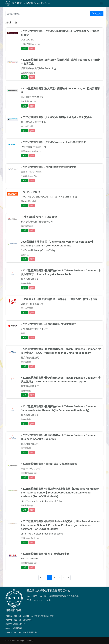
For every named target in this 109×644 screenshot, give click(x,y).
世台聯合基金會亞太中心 (33, 122)
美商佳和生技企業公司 (32, 97)
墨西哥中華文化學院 (31, 172)
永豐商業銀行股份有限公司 (35, 329)
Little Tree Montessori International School (42, 501)
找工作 (97, 14)
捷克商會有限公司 (30, 279)
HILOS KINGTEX (30, 559)
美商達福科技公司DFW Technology (39, 68)
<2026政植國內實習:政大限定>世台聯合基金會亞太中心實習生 (56, 117)
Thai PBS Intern (31, 192)
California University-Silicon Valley (38, 250)
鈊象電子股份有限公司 (32, 304)
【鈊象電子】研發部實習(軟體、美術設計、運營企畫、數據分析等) (59, 299)
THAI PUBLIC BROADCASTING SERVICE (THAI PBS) (49, 197)
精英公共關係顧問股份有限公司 (37, 222)
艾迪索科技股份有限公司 (33, 147)
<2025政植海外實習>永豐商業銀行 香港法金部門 (49, 324)
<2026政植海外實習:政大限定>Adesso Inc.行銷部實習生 (53, 142)
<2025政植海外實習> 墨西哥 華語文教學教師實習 (49, 464)
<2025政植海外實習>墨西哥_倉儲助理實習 (45, 554)
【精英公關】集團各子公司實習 (39, 217)
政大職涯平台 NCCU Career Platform (28, 3)
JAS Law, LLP (28, 40)
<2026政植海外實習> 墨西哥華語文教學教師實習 (49, 167)
